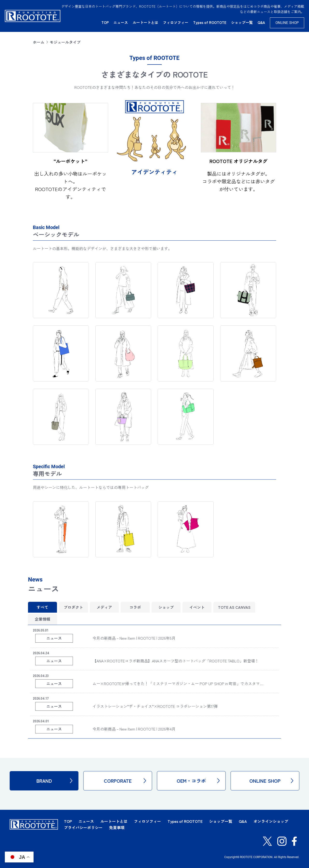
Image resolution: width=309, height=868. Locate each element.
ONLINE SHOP (287, 23)
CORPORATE (125, 781)
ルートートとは (145, 22)
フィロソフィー (176, 22)
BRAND (55, 781)
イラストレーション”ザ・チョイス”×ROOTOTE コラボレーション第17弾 (155, 706)
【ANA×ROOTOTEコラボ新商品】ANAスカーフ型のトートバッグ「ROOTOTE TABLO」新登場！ (176, 661)
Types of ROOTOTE (210, 22)
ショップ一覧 (242, 22)
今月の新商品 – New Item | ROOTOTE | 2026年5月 (134, 638)
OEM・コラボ (198, 781)
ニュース (121, 22)
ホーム (39, 42)
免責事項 (117, 827)
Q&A (261, 22)
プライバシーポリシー (83, 827)
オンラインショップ (271, 821)
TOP (105, 22)
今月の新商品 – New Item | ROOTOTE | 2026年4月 (134, 729)
